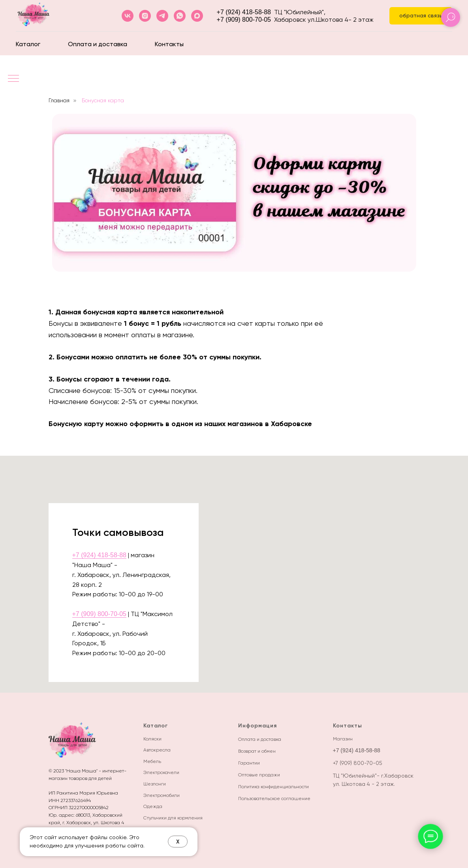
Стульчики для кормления (173, 818)
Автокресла (157, 750)
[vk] (128, 16)
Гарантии (249, 763)
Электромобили (162, 795)
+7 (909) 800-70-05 (244, 20)
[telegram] (162, 16)
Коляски (152, 739)
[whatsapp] (180, 16)
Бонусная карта (103, 100)
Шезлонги (155, 784)
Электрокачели (161, 772)
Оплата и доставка (98, 44)
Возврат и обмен (257, 751)
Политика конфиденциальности (273, 787)
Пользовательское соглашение (274, 798)
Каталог (28, 44)
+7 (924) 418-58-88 (244, 12)
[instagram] (145, 16)
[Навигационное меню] (13, 79)
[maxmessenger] (197, 16)
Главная (59, 100)
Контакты (169, 44)
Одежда (153, 806)
